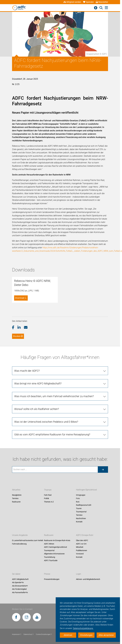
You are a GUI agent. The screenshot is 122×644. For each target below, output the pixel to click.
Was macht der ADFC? (27, 443)
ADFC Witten (49, 616)
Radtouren (101, 11)
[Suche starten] (103, 542)
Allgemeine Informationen (54, 626)
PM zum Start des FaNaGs (35, 367)
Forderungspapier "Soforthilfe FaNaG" (40, 357)
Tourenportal (81, 584)
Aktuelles (44, 11)
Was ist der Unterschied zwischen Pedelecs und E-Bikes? (46, 494)
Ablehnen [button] (68, 635)
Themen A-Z (49, 574)
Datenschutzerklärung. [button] (83, 628)
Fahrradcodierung (19, 616)
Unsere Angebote (20, 608)
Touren (79, 581)
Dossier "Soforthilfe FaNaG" (36, 362)
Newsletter (102, 2)
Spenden (88, 2)
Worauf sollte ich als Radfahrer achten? (37, 482)
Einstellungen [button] (86, 635)
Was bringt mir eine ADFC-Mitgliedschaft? (38, 456)
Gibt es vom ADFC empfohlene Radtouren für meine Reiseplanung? (52, 507)
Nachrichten (81, 591)
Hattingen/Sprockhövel (82, 11)
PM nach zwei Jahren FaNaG (37, 372)
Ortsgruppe (81, 568)
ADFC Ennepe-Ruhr (60, 11)
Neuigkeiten (17, 568)
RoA (78, 574)
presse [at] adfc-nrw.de (27, 396)
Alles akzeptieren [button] (106, 635)
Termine (15, 571)
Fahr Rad (112, 11)
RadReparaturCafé (84, 578)
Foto (78, 571)
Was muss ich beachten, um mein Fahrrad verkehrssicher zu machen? (54, 469)
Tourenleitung (50, 630)
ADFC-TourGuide (51, 633)
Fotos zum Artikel (31, 377)
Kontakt (79, 594)
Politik (46, 571)
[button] (15, 334)
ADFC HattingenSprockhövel (55, 620)
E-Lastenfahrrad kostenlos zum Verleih (28, 613)
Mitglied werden (72, 2)
